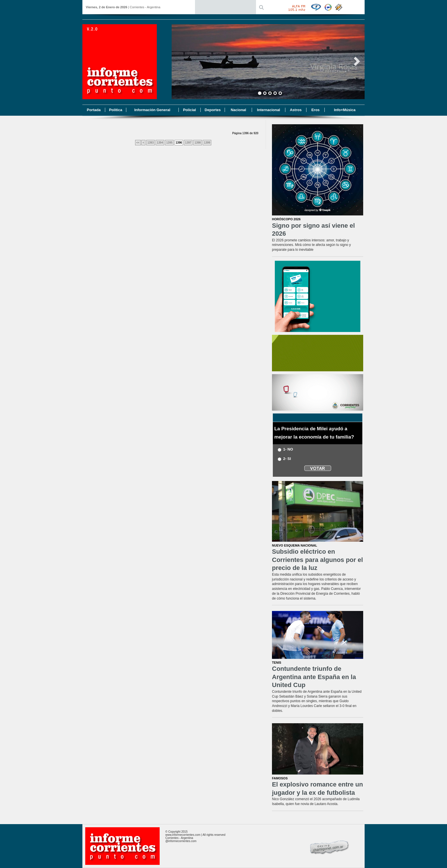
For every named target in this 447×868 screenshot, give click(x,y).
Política (115, 110)
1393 (151, 143)
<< (138, 143)
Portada (94, 110)
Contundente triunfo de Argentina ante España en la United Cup (314, 677)
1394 (160, 143)
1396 (179, 143)
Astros (296, 110)
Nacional (238, 110)
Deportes (213, 110)
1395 (169, 143)
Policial (190, 110)
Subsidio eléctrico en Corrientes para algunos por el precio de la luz (317, 560)
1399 (207, 143)
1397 (188, 143)
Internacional (269, 110)
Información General (152, 110)
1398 (198, 143)
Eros (315, 110)
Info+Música (345, 110)
